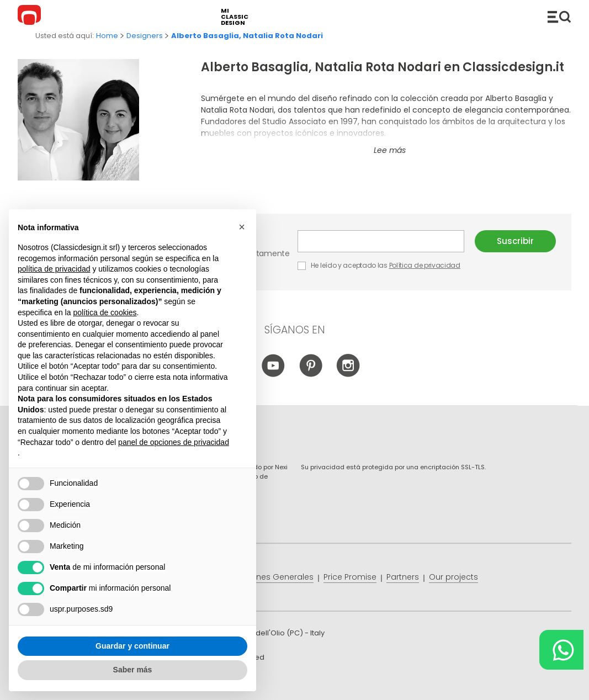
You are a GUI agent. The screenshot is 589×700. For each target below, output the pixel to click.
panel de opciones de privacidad (174, 442)
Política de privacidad (425, 265)
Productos (559, 17)
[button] (242, 227)
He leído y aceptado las (380, 265)
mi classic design (235, 17)
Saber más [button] (133, 670)
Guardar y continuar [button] (132, 646)
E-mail (381, 241)
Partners (403, 577)
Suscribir (515, 241)
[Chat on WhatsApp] (561, 650)
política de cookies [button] (105, 312)
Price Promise (350, 577)
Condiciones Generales (267, 577)
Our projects (453, 577)
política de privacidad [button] (54, 269)
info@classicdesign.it (198, 683)
